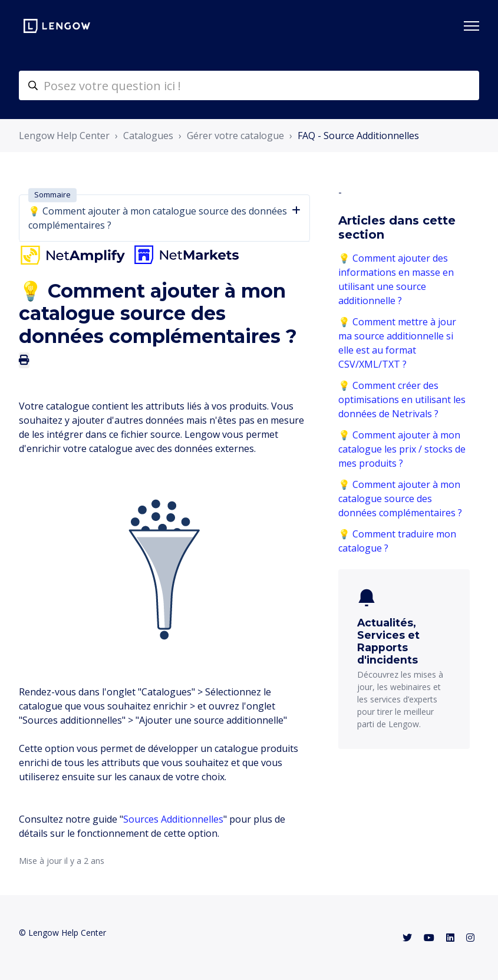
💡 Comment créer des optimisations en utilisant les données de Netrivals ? (402, 400)
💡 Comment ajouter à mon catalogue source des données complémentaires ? (400, 499)
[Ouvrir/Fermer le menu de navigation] (471, 26)
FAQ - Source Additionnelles (358, 136)
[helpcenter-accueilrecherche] (249, 85)
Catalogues (148, 136)
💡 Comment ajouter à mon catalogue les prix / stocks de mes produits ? (402, 449)
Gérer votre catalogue (235, 136)
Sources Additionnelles (173, 819)
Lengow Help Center (64, 136)
